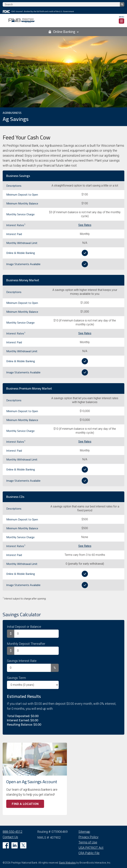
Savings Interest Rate (22, 661)
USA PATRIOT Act (91, 848)
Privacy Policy (88, 837)
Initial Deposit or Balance (24, 627)
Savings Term (16, 678)
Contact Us (10, 837)
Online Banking (64, 32)
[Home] (22, 21)
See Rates (85, 225)
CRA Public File (89, 853)
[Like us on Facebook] (6, 845)
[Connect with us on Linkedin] (15, 845)
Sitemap (84, 832)
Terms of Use (88, 842)
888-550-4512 (12, 832)
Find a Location (25, 804)
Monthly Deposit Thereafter (26, 644)
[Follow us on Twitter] (23, 845)
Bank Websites (68, 863)
